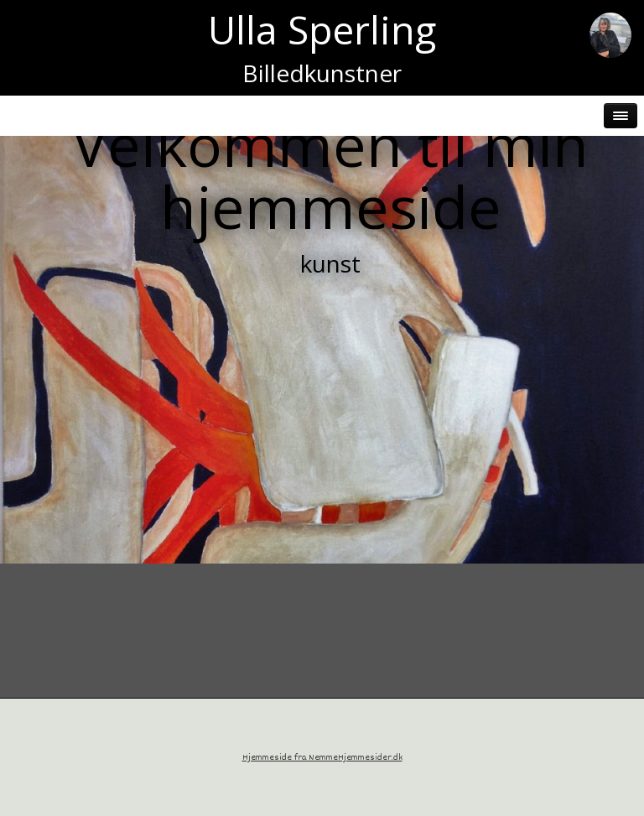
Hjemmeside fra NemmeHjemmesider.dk (322, 758)
